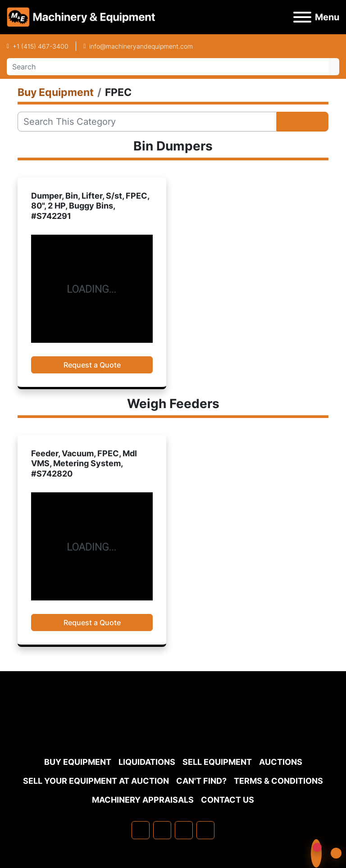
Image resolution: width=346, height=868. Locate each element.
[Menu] (302, 17)
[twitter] (184, 830)
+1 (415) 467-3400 (41, 46)
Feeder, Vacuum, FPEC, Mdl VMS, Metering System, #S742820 (84, 464)
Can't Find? (201, 781)
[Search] (168, 67)
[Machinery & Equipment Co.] (173, 730)
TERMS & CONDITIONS (278, 781)
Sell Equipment (217, 762)
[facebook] (141, 830)
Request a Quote (92, 365)
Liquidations (147, 762)
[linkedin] (162, 830)
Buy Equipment (78, 762)
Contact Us (228, 800)
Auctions (281, 762)
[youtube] (205, 830)
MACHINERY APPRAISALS (143, 800)
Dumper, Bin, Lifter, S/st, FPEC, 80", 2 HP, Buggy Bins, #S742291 (90, 206)
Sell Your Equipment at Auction (96, 781)
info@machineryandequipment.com (141, 46)
